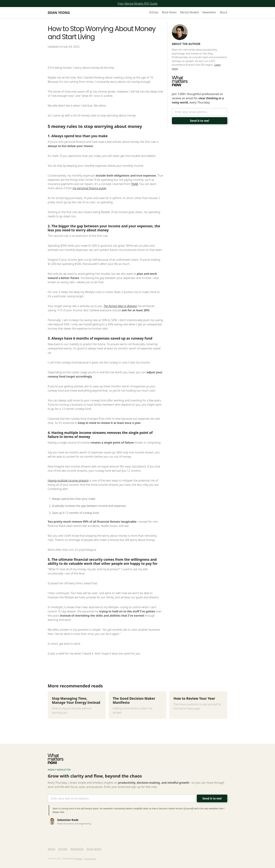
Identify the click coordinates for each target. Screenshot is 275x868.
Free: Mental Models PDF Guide (137, 4)
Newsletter (209, 12)
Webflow (79, 859)
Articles (154, 12)
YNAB (135, 184)
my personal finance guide (89, 188)
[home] (59, 13)
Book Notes (169, 12)
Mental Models (190, 12)
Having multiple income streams (68, 480)
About (223, 12)
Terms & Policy (90, 859)
